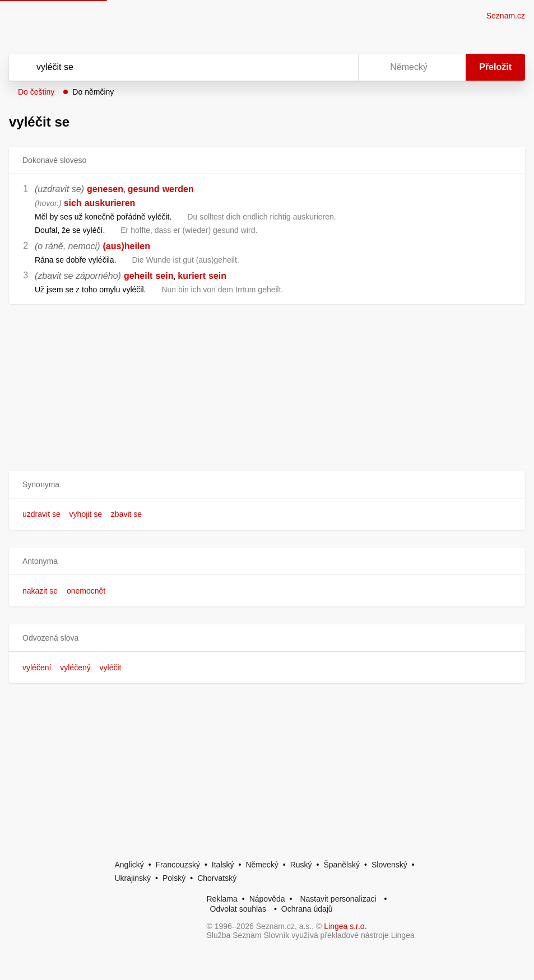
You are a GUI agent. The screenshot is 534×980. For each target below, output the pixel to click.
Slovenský (389, 865)
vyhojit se (86, 514)
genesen (105, 189)
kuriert (192, 276)
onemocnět (86, 591)
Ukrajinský (133, 878)
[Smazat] (314, 67)
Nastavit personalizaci (338, 899)
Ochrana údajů (307, 909)
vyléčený (75, 668)
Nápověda (267, 899)
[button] (267, 485)
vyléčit (111, 668)
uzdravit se (41, 514)
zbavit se (126, 514)
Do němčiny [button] (93, 92)
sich (73, 203)
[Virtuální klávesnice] (339, 67)
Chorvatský (217, 878)
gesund (144, 189)
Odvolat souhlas (238, 909)
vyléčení (37, 668)
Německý (262, 865)
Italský (223, 865)
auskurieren (110, 203)
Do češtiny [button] (36, 92)
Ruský (301, 865)
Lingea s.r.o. (345, 926)
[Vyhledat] (169, 67)
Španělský (342, 865)
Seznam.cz (506, 16)
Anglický (129, 865)
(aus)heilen (127, 246)
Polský (174, 878)
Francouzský (178, 865)
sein (164, 276)
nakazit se (40, 591)
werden (178, 189)
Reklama (222, 899)
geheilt (138, 276)
